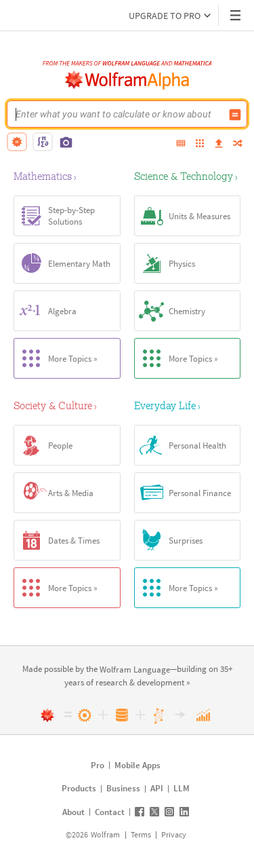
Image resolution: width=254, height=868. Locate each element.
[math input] (43, 142)
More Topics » (56, 358)
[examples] (200, 144)
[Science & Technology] (188, 176)
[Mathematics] (67, 176)
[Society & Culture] (67, 405)
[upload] (219, 144)
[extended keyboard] (181, 144)
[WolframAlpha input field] (118, 114)
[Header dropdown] (236, 15)
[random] (238, 144)
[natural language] (17, 142)
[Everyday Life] (188, 405)
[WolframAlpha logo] (127, 80)
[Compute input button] (235, 115)
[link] (135, 670)
